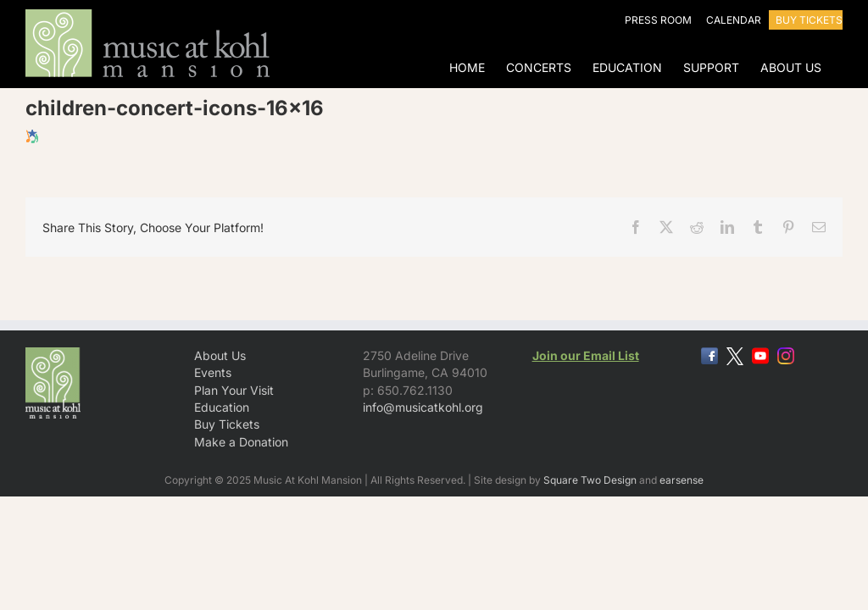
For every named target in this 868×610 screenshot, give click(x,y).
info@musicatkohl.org (423, 407)
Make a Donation (241, 442)
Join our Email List (586, 355)
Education (222, 407)
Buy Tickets (227, 424)
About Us (220, 355)
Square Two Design (590, 480)
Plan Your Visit (234, 390)
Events (213, 372)
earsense (682, 480)
